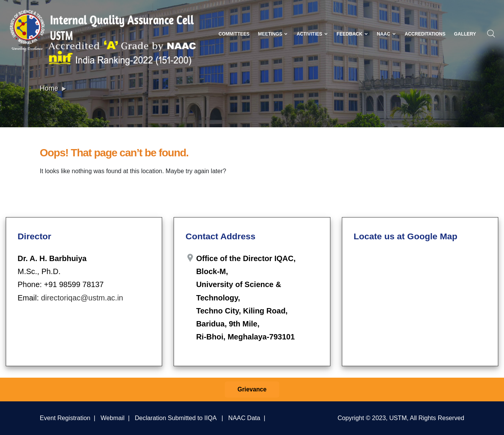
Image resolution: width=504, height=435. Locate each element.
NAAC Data (244, 418)
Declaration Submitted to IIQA (175, 418)
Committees (234, 34)
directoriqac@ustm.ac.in (82, 298)
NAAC (386, 34)
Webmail (113, 418)
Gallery (465, 34)
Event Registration (65, 418)
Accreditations (425, 34)
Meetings (273, 34)
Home (49, 88)
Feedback (352, 34)
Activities (312, 34)
